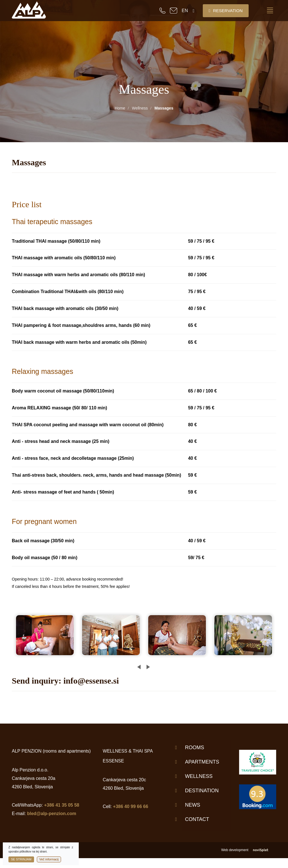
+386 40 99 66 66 (131, 806)
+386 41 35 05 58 (62, 805)
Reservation (226, 11)
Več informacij (49, 859)
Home (120, 108)
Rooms (195, 747)
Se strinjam (21, 859)
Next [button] (147, 665)
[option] (47, 635)
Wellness (140, 108)
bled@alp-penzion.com (52, 814)
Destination (202, 791)
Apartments (202, 762)
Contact (197, 819)
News (193, 805)
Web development (249, 850)
